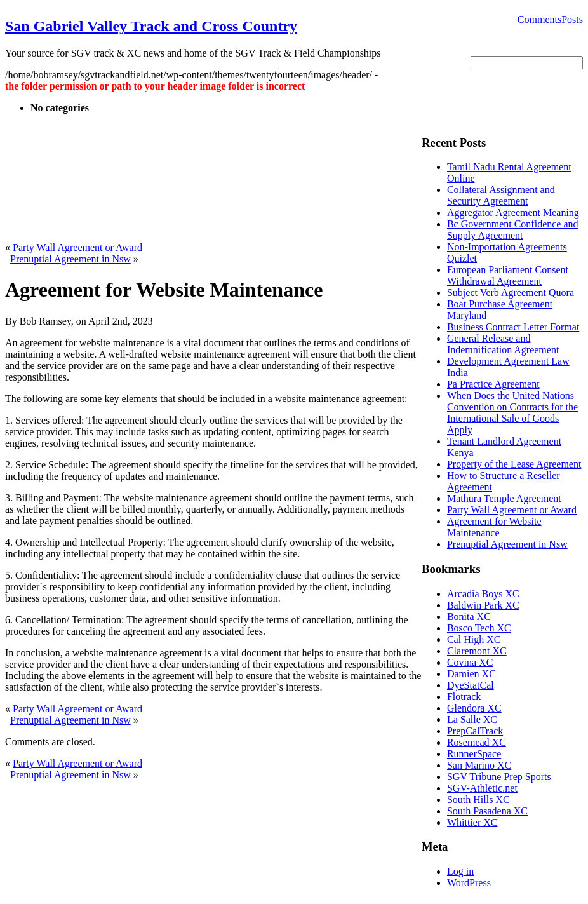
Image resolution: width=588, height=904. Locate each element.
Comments (539, 19)
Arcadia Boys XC (483, 594)
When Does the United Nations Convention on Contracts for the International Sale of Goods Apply (512, 413)
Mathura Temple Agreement (504, 498)
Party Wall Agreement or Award (77, 247)
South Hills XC (478, 799)
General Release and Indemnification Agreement (503, 344)
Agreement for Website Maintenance (494, 527)
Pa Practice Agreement (493, 384)
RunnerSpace (474, 754)
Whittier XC (472, 822)
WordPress (469, 883)
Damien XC (471, 674)
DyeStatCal (471, 685)
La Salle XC (472, 719)
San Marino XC (479, 765)
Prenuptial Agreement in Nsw (70, 259)
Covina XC (470, 662)
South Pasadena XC (487, 811)
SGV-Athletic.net (482, 788)
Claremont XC (477, 651)
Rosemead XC (477, 742)
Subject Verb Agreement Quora (511, 293)
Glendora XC (474, 708)
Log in (460, 871)
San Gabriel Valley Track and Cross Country (151, 26)
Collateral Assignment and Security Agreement (501, 195)
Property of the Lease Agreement (514, 464)
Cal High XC (474, 639)
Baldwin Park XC (483, 605)
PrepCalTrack (475, 731)
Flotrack (464, 697)
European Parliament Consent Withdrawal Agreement (508, 275)
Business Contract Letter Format (513, 327)
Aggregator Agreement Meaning (513, 213)
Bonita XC (469, 617)
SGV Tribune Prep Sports (499, 777)
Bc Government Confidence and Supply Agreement (513, 230)
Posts (572, 19)
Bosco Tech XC (479, 628)
